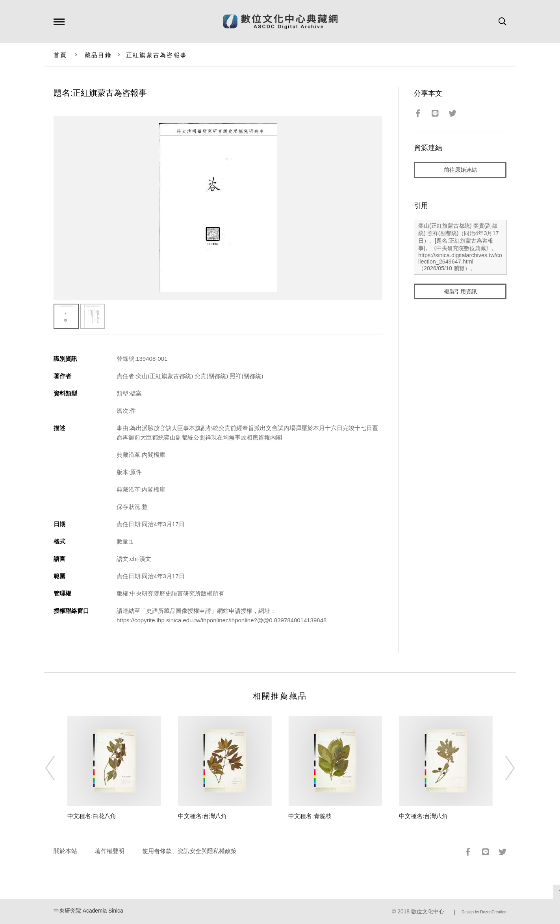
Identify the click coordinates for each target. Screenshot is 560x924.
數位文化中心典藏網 (280, 22)
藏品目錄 (98, 55)
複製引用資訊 (460, 292)
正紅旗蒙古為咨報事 (157, 55)
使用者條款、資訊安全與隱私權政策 (189, 851)
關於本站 (65, 851)
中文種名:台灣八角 (202, 816)
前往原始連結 (460, 170)
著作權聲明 (110, 851)
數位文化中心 (428, 912)
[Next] (503, 768)
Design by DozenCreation (484, 912)
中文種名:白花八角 (92, 816)
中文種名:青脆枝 (310, 816)
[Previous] (57, 768)
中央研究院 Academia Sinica (88, 911)
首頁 (60, 55)
